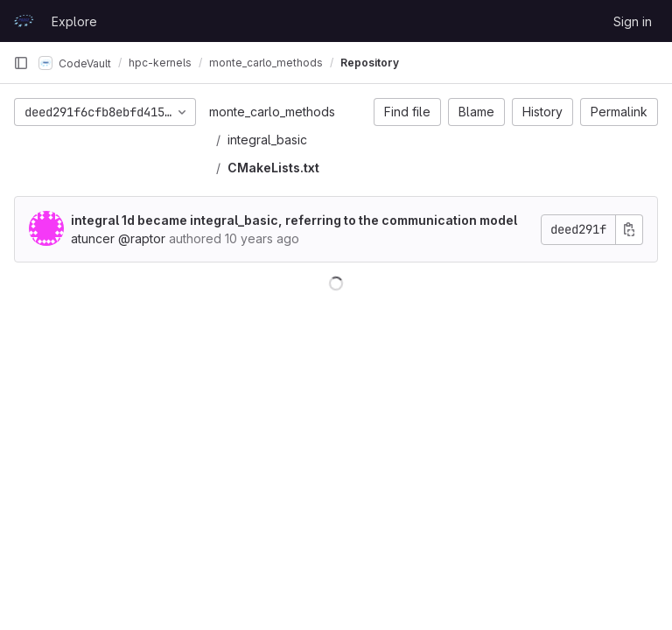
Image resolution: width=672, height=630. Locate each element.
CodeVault (75, 63)
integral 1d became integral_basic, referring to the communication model (294, 220)
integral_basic (267, 140)
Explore (74, 21)
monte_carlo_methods (272, 112)
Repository (370, 63)
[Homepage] (24, 21)
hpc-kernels (160, 63)
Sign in (633, 21)
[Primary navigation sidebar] (21, 63)
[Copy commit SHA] (629, 230)
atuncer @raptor (118, 238)
